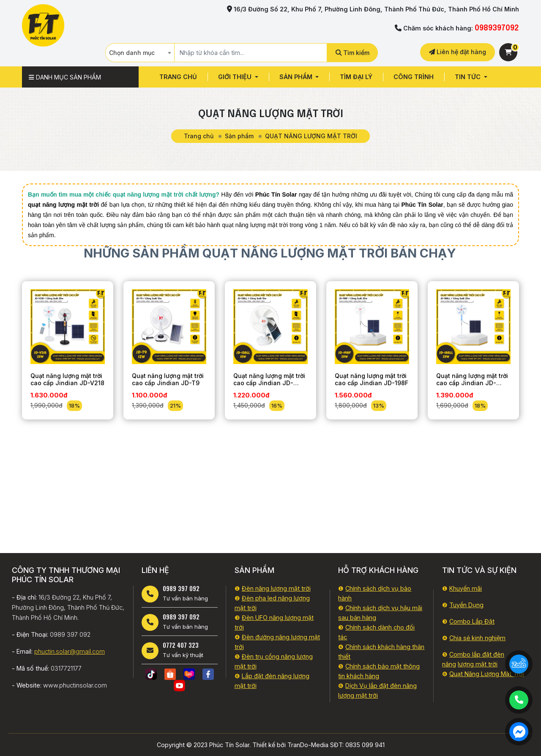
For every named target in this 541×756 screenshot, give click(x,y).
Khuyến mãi (466, 588)
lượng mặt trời (478, 664)
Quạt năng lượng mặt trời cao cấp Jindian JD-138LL (269, 383)
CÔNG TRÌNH (414, 77)
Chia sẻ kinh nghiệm (477, 638)
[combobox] (140, 53)
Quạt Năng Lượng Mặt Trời (487, 674)
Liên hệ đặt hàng (458, 52)
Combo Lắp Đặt (472, 621)
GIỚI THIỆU (236, 77)
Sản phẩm (297, 77)
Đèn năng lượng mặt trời (276, 588)
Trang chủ (178, 77)
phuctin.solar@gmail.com (70, 651)
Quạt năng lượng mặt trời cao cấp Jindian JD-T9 (168, 379)
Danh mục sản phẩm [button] (65, 77)
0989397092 (497, 28)
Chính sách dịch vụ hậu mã (383, 608)
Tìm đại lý (356, 77)
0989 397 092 (181, 588)
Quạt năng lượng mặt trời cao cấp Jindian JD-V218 (67, 379)
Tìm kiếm (352, 53)
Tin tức (469, 77)
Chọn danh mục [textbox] (132, 53)
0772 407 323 (181, 645)
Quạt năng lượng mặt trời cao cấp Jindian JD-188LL (472, 383)
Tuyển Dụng (466, 605)
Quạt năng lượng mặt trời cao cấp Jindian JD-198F (372, 379)
